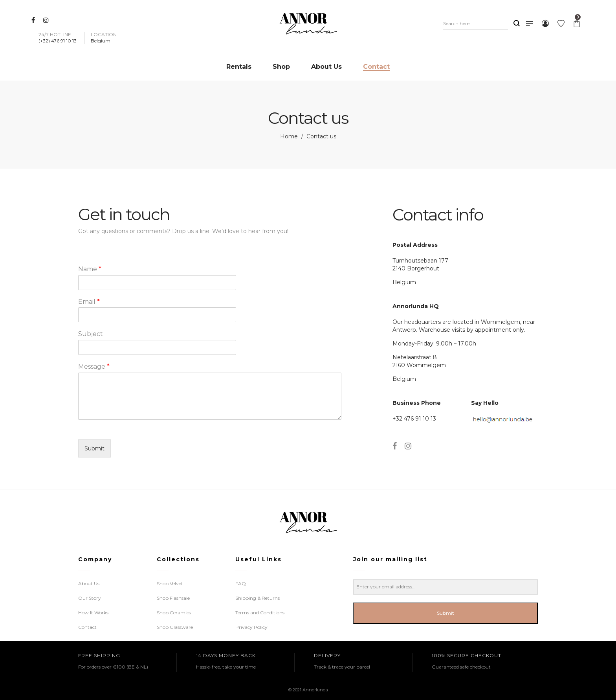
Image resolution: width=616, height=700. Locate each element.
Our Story (90, 598)
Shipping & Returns (258, 598)
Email (89, 302)
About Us (89, 583)
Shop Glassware (175, 627)
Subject (91, 334)
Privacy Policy (251, 627)
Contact (87, 627)
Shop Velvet (170, 583)
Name (90, 269)
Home (289, 136)
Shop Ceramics (174, 613)
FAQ (241, 583)
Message (94, 367)
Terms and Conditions (260, 613)
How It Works (93, 613)
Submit (94, 448)
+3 (396, 419)
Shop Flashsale (173, 598)
